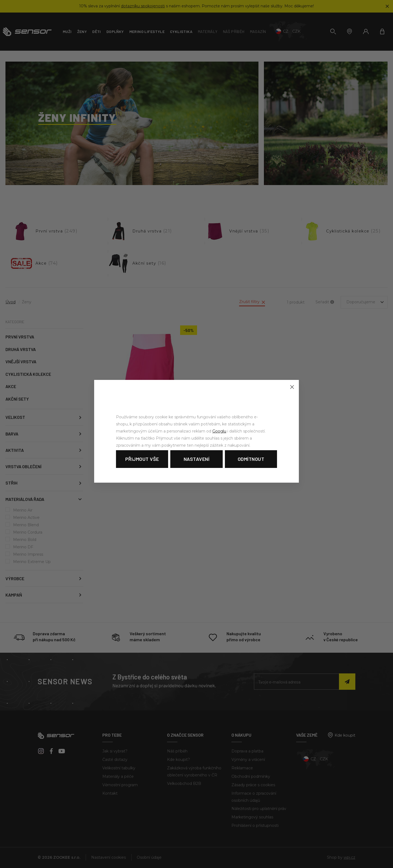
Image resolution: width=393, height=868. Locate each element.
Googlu (219, 431)
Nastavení (197, 459)
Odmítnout (251, 459)
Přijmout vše (142, 459)
